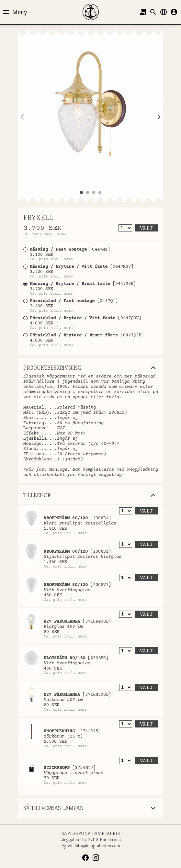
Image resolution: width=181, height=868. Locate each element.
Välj (146, 228)
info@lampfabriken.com (97, 845)
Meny (14, 12)
